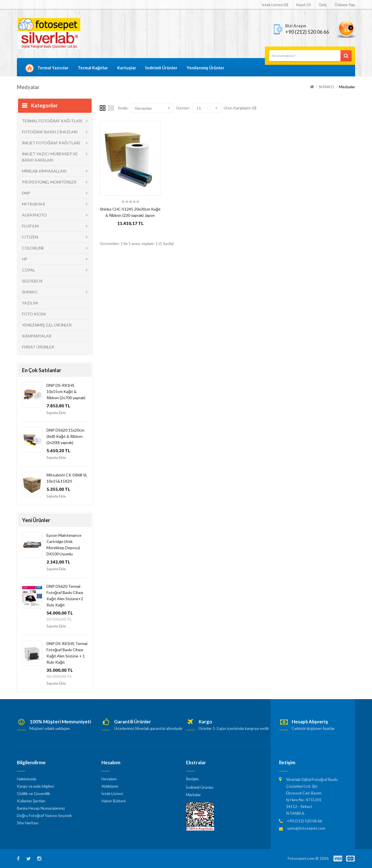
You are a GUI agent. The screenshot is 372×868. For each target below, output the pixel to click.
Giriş (323, 5)
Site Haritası (28, 823)
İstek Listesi (112, 793)
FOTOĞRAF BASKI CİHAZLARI (50, 132)
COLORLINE (33, 248)
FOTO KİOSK (34, 314)
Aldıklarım (110, 786)
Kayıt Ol (303, 5)
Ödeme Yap (345, 5)
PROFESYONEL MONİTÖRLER (49, 182)
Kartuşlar (127, 68)
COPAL (29, 270)
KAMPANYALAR (37, 336)
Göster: (183, 108)
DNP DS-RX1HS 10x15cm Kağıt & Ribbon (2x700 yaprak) (66, 391)
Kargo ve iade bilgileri (36, 786)
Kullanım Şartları (31, 801)
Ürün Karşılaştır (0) (240, 108)
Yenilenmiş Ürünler (205, 68)
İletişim (192, 779)
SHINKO (326, 87)
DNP (26, 193)
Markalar (193, 795)
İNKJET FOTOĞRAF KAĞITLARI (51, 143)
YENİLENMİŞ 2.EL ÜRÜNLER (47, 325)
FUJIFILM (30, 226)
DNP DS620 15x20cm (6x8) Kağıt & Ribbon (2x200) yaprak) (65, 436)
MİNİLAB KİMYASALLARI (44, 171)
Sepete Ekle (56, 413)
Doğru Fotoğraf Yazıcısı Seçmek (44, 815)
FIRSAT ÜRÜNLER (38, 347)
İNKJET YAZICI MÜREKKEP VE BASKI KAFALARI (50, 157)
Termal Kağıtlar (93, 68)
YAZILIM (30, 303)
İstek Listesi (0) (275, 5)
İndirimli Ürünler (161, 68)
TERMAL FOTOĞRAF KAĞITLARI (52, 121)
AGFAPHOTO (34, 215)
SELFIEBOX (32, 281)
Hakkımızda (27, 779)
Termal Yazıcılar (53, 68)
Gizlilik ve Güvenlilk (34, 793)
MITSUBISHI (34, 204)
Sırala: (123, 108)
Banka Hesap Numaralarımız (41, 808)
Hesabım (109, 779)
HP (25, 259)
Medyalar (347, 87)
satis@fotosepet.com (306, 828)
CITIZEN (30, 237)
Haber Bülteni (114, 801)
